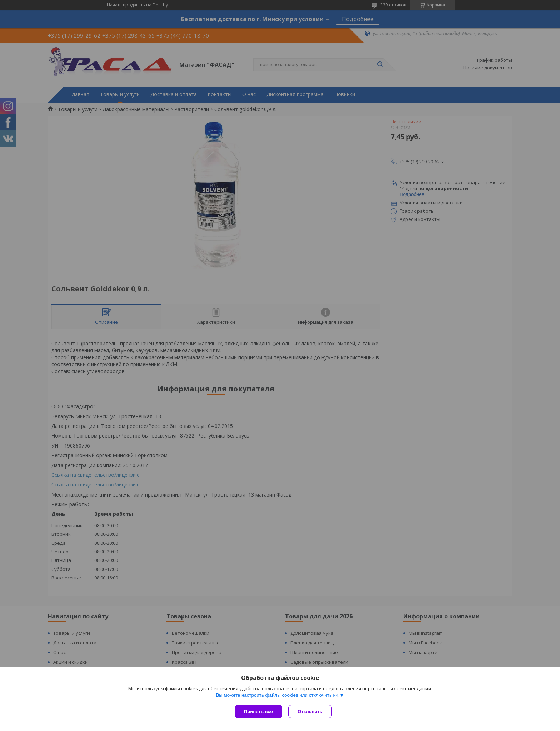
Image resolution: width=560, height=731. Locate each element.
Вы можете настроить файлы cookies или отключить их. (277, 696)
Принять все (258, 712)
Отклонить (311, 712)
